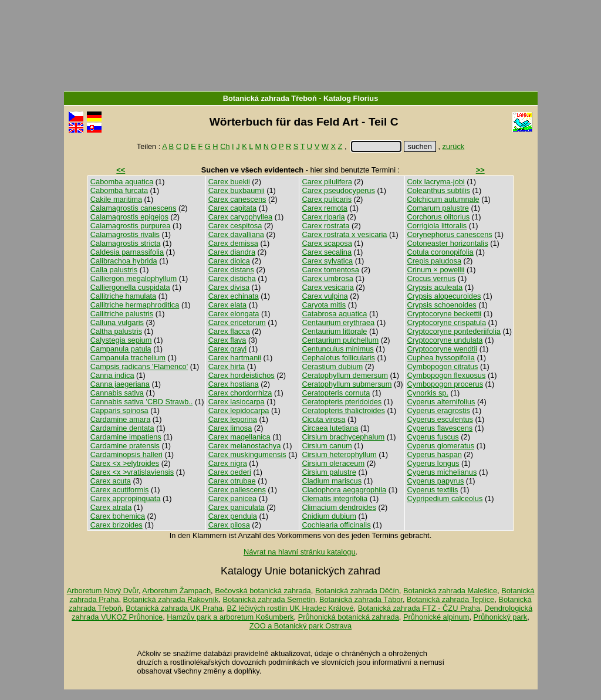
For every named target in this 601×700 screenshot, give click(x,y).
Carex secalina (327, 252)
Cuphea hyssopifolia (441, 358)
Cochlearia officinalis (336, 525)
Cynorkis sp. (428, 393)
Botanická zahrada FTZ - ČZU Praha (419, 608)
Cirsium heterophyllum (339, 454)
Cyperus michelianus (442, 472)
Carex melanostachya (245, 446)
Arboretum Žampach (176, 591)
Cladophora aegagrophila (344, 490)
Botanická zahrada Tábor (361, 599)
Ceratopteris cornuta (336, 393)
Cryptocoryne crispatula (447, 322)
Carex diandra (232, 252)
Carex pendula (233, 516)
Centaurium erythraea (338, 322)
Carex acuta (111, 481)
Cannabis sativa (117, 393)
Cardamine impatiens (126, 437)
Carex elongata (234, 314)
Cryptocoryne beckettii (445, 314)
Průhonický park (501, 617)
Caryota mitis (324, 305)
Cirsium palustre (329, 472)
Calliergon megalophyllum (134, 278)
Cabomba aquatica (122, 182)
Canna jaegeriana (120, 384)
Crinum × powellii (436, 270)
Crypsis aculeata (435, 287)
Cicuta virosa (323, 419)
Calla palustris (114, 270)
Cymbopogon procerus (445, 384)
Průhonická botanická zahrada (349, 617)
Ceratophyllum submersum (347, 384)
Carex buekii (229, 182)
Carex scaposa (327, 243)
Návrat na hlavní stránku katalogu (300, 552)
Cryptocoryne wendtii (443, 349)
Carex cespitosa (235, 226)
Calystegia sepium (121, 340)
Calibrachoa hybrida (124, 261)
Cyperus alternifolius (441, 402)
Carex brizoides (117, 525)
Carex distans (231, 270)
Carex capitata (233, 208)
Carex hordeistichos (242, 375)
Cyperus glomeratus (441, 446)
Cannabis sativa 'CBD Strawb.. (142, 402)
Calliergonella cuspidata (130, 287)
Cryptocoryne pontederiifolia (454, 331)
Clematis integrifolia (335, 498)
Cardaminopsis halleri (126, 454)
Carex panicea (233, 498)
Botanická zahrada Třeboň (270, 98)
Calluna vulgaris (117, 322)
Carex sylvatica (327, 261)
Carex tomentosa (330, 270)
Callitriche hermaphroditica (135, 305)
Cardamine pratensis (125, 446)
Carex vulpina (325, 296)
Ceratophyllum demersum (345, 375)
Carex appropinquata (126, 498)
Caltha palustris (116, 331)
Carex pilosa (229, 525)
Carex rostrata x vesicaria (344, 234)
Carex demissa (233, 243)
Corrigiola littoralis (437, 226)
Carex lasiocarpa (237, 402)
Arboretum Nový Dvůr (103, 591)
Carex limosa (230, 428)
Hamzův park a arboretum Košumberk (230, 617)
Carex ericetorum (237, 322)
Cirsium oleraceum (333, 463)
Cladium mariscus (332, 481)
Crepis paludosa (434, 261)
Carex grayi (227, 349)
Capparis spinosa (119, 410)
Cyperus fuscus (433, 437)
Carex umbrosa (327, 278)
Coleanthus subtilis (439, 190)
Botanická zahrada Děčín (357, 591)
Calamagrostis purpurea (131, 226)
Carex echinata (234, 296)
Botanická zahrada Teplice (450, 599)
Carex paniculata (237, 507)
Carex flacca (229, 331)
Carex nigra (228, 463)
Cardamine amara (120, 419)
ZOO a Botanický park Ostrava (300, 626)
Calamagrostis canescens (134, 208)
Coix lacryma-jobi (436, 182)
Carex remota (325, 208)
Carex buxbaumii (237, 190)
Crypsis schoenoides (442, 305)
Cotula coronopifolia (440, 252)
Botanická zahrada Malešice (450, 591)
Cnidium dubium (329, 516)
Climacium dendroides (339, 507)
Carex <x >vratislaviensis (132, 472)
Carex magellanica (239, 437)
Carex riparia (323, 217)
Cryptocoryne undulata (445, 340)
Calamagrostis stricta (125, 243)
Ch (225, 146)
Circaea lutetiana (330, 428)
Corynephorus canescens (450, 234)
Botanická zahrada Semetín (269, 599)
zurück (454, 146)
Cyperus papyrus (436, 481)
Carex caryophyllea (241, 217)
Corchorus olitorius (439, 217)
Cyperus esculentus (440, 419)
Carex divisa (229, 287)
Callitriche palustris (122, 314)
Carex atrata (111, 507)
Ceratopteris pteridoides (342, 402)
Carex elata (227, 305)
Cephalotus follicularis (338, 358)
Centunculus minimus (337, 349)
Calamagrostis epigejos (129, 217)
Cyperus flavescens (440, 428)
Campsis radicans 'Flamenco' (139, 366)
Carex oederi (230, 472)
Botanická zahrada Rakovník (171, 599)
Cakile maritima (116, 199)
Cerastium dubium (332, 366)
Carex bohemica (118, 516)
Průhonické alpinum (436, 617)
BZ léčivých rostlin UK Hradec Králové (290, 608)
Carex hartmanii (235, 358)
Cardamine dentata (122, 428)
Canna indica (112, 375)
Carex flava (227, 340)
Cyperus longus (433, 463)
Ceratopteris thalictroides (343, 410)
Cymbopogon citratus (443, 366)
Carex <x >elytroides (125, 463)
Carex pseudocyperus (338, 190)
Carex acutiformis (120, 490)
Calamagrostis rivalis (125, 234)
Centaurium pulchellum (340, 340)
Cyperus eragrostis (439, 410)
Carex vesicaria (327, 287)
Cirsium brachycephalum (343, 437)
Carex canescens (237, 199)
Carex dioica (229, 261)
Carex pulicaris (327, 199)
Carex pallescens (237, 490)
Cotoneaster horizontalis (448, 243)
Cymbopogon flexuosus (447, 375)
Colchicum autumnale (443, 199)
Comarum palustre (438, 208)
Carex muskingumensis (247, 454)
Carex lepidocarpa (239, 410)
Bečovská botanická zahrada (263, 591)
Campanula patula (121, 349)
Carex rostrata (325, 226)
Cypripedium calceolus (445, 498)
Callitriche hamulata (123, 296)
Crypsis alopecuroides (444, 296)
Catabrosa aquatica (334, 314)
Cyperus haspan (435, 454)
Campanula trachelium (128, 358)
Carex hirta (227, 366)
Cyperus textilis (433, 490)
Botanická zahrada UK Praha (174, 608)
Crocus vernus (432, 278)
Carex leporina (233, 419)
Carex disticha (232, 278)
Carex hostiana (234, 384)
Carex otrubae (232, 481)
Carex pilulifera (327, 182)
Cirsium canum (327, 446)
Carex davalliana (236, 234)
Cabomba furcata (119, 190)
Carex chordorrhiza (240, 393)
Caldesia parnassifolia (127, 252)
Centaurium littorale (334, 331)
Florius (366, 98)
